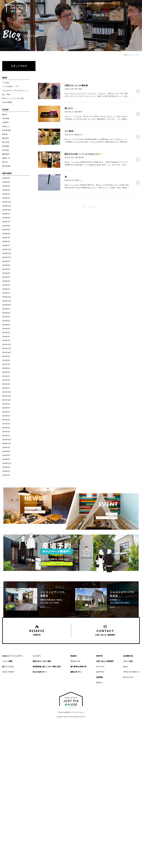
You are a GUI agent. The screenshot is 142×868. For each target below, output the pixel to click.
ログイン (99, 683)
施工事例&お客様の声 (79, 667)
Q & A (125, 667)
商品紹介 (74, 656)
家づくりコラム (8, 667)
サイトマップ (128, 677)
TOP (126, 55)
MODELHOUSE (107, 3)
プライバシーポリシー (131, 672)
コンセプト (37, 656)
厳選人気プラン (76, 672)
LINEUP (98, 3)
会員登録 (99, 677)
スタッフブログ (19, 66)
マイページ (100, 667)
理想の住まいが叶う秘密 (42, 661)
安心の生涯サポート (40, 672)
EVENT (74, 3)
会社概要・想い (129, 656)
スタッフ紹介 (128, 661)
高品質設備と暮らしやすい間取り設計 (47, 667)
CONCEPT (82, 3)
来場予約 (99, 656)
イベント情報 (7, 661)
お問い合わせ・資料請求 (105, 661)
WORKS (90, 3)
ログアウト (100, 672)
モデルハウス (75, 661)
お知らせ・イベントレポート (13, 656)
